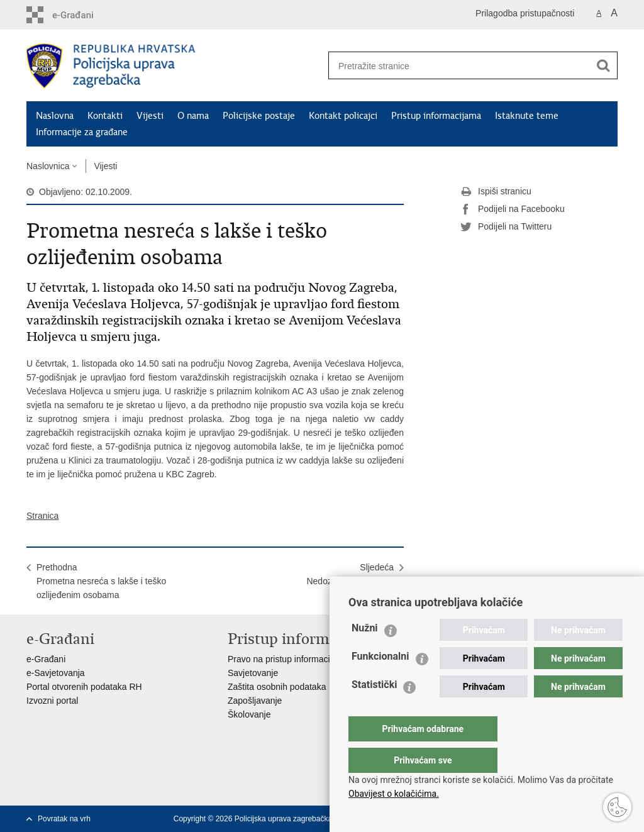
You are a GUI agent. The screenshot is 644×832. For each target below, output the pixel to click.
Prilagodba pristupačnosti (525, 13)
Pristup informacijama (436, 116)
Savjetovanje (253, 673)
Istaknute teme (527, 116)
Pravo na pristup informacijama (288, 659)
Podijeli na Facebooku (513, 209)
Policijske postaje (259, 116)
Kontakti (105, 116)
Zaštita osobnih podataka (277, 687)
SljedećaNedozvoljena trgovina (350, 574)
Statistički (374, 710)
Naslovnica (48, 166)
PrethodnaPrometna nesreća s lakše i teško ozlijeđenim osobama (101, 581)
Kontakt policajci (343, 116)
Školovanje (249, 714)
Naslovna (55, 116)
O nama (193, 116)
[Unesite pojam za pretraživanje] (455, 66)
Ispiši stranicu (496, 192)
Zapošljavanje (255, 701)
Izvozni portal (52, 701)
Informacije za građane (82, 132)
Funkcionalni (380, 681)
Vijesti (150, 116)
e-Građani (46, 659)
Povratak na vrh (64, 819)
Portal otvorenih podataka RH (84, 687)
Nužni (365, 653)
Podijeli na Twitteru (506, 227)
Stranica (42, 516)
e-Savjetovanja (56, 673)
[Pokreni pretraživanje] (603, 65)
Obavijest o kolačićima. (394, 794)
